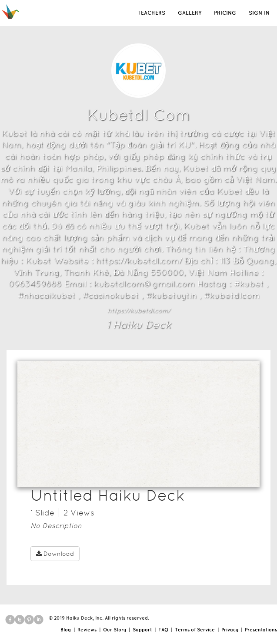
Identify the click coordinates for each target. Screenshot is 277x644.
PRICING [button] (225, 13)
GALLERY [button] (190, 13)
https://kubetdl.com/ (139, 310)
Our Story (115, 630)
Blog (66, 630)
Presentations (261, 630)
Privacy (230, 630)
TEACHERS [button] (151, 13)
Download (55, 554)
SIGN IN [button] (259, 13)
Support (142, 630)
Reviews (87, 630)
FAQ (163, 630)
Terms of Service (195, 630)
